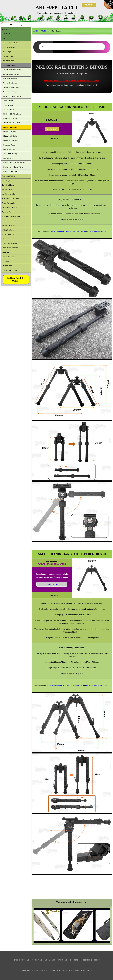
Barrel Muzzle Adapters (10, 248)
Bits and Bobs (7, 266)
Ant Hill (36, 31)
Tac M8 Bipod (8, 101)
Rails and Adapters (9, 56)
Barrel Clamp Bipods (10, 118)
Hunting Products (8, 234)
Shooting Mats (8, 158)
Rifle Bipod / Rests (9, 65)
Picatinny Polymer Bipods (12, 96)
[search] (71, 47)
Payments (63, 960)
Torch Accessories (8, 189)
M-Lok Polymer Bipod (97, 231)
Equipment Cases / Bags (11, 199)
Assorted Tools (7, 212)
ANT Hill (5, 29)
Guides (5, 38)
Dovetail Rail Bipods (10, 79)
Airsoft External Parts (9, 207)
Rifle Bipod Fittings (9, 176)
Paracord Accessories (10, 221)
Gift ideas (5, 261)
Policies (96, 960)
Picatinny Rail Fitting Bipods (97, 685)
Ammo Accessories (9, 203)
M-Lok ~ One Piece (10, 127)
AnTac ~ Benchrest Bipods (12, 70)
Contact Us (37, 960)
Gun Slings (6, 181)
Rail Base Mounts (8, 61)
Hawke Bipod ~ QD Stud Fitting (14, 163)
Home (15, 960)
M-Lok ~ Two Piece (10, 132)
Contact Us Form (52, 584)
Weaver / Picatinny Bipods (12, 92)
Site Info (6, 34)
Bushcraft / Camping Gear (11, 216)
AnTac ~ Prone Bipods (11, 74)
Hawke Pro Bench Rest (11, 172)
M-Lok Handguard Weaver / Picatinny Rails (68, 231)
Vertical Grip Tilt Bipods (11, 87)
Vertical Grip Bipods (10, 83)
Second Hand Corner (9, 270)
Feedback (75, 960)
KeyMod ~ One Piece (11, 141)
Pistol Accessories (8, 225)
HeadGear (6, 252)
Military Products (8, 230)
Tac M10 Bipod (8, 105)
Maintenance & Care (9, 194)
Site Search (50, 960)
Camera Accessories (9, 257)
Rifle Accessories (8, 239)
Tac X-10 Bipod (9, 110)
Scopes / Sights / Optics (10, 43)
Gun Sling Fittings (8, 185)
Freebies (86, 960)
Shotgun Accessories (9, 243)
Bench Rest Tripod (10, 149)
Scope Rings (6, 52)
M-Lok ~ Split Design (10, 136)
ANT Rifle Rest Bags (10, 154)
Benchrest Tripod (9, 145)
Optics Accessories (9, 47)
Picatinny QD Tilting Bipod (12, 114)
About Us (25, 960)
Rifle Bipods (45, 31)
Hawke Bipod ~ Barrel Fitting (13, 167)
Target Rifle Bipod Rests (12, 123)
